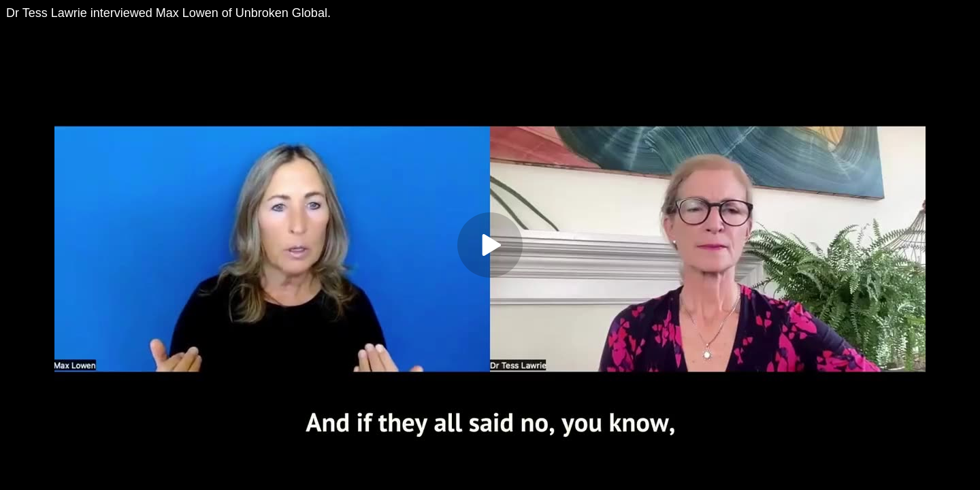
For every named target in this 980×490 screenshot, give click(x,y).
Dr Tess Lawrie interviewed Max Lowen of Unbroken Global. (168, 13)
